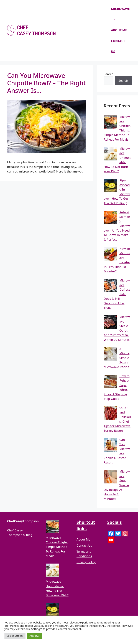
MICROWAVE (120, 16)
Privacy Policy (86, 562)
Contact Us (84, 545)
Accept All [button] (35, 636)
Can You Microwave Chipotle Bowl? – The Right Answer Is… (46, 83)
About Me (83, 539)
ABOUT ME (119, 30)
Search (109, 74)
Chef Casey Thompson (83, 30)
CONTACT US (118, 46)
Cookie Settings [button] (15, 636)
